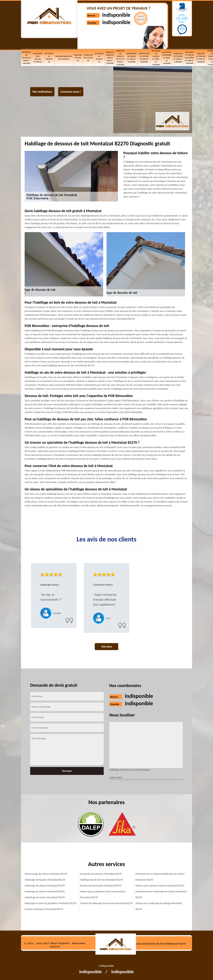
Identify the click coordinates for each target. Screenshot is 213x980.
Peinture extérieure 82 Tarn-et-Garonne (201, 58)
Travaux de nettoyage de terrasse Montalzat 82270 (106, 903)
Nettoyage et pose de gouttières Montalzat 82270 (50, 903)
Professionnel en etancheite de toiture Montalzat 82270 (161, 894)
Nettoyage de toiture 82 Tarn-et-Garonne (26, 58)
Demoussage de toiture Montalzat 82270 (46, 874)
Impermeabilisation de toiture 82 (64, 58)
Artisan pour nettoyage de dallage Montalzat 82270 (159, 906)
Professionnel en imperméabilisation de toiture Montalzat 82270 (160, 877)
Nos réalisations (42, 92)
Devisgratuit (141, 18)
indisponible (116, 15)
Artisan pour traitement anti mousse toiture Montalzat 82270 (103, 894)
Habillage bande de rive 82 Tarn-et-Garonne (110, 58)
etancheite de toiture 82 (88, 58)
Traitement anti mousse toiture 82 (38, 58)
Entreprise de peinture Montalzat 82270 (101, 874)
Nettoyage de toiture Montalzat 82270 (45, 892)
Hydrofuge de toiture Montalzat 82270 (45, 897)
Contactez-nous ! (71, 92)
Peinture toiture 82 (78, 58)
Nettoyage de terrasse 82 (49, 58)
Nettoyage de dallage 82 (99, 58)
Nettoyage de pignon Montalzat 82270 (45, 886)
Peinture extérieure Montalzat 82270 (44, 909)
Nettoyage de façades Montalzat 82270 (45, 880)
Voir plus (106, 647)
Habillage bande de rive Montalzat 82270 (101, 880)
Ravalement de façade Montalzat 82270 (101, 886)
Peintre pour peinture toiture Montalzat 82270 (160, 886)
